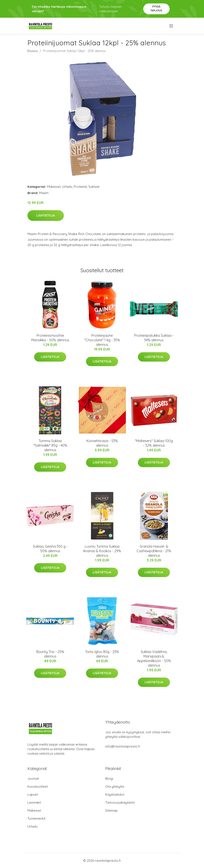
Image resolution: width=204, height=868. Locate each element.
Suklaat (94, 187)
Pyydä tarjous (156, 9)
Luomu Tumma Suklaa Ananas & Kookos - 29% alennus (102, 551)
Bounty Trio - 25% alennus (50, 654)
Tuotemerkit (36, 818)
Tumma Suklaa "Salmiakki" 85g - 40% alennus (50, 445)
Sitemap (111, 810)
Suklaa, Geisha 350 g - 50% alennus (50, 549)
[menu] (171, 26)
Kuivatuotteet (38, 787)
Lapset (33, 794)
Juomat (33, 779)
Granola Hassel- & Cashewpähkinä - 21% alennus (154, 551)
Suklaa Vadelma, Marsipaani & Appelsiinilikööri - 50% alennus (154, 659)
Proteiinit (80, 187)
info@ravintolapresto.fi (123, 746)
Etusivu (33, 51)
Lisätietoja (46, 215)
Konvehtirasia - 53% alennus (102, 443)
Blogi (109, 779)
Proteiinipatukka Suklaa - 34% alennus (154, 338)
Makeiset (54, 187)
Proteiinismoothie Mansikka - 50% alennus (50, 338)
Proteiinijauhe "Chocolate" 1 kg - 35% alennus (102, 340)
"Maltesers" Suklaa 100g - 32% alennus (154, 443)
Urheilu (67, 187)
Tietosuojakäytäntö (120, 802)
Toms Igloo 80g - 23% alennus (102, 654)
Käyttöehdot (115, 794)
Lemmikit (34, 802)
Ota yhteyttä (115, 787)
